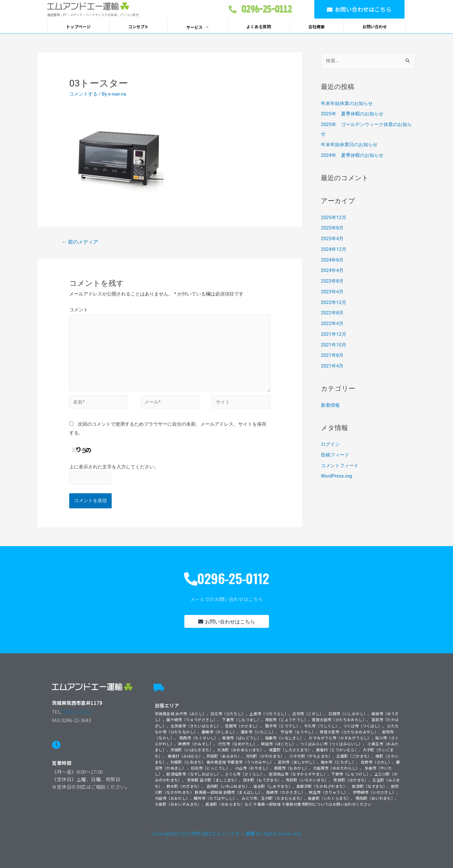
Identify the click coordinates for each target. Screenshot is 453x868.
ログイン (330, 444)
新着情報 (330, 405)
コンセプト (138, 27)
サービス (198, 27)
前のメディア (80, 242)
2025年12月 (334, 218)
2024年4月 (332, 270)
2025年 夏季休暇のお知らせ (352, 114)
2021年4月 (332, 366)
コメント (79, 310)
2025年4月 (332, 239)
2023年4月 (332, 292)
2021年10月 (334, 345)
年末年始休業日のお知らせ (349, 145)
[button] (359, 9)
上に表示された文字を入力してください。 (114, 467)
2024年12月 (334, 249)
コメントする (83, 94)
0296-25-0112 (77, 712)
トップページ (78, 27)
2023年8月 (332, 281)
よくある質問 (259, 27)
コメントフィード (340, 466)
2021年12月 (334, 334)
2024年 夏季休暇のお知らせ (352, 155)
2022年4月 (332, 323)
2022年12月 (334, 302)
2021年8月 (332, 355)
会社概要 (316, 27)
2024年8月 (332, 260)
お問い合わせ (375, 27)
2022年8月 (332, 313)
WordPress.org (336, 476)
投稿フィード (335, 455)
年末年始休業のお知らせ (347, 103)
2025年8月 (332, 228)
